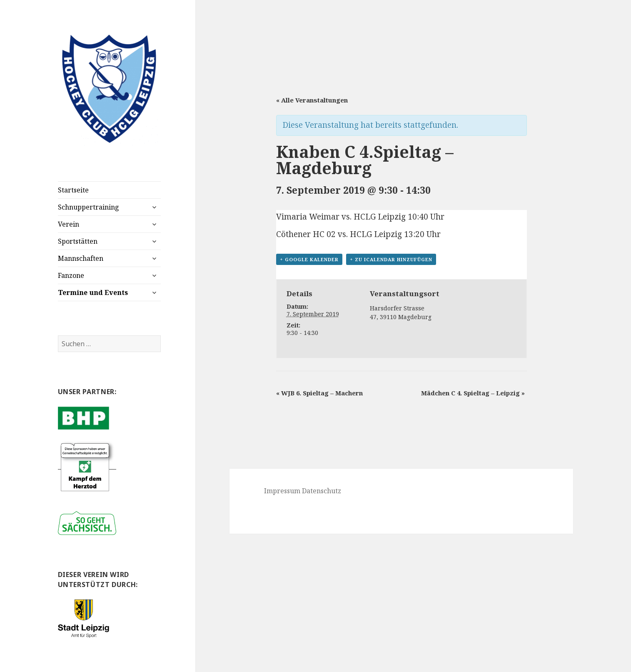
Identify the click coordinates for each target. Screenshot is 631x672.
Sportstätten (78, 241)
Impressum (282, 491)
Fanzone (71, 275)
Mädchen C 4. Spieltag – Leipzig (473, 393)
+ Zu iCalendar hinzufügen (391, 259)
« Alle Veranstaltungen (312, 100)
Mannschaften (81, 258)
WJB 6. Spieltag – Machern (319, 393)
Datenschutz (322, 491)
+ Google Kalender (309, 259)
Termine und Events (93, 292)
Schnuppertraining (89, 207)
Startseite (73, 190)
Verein (69, 224)
